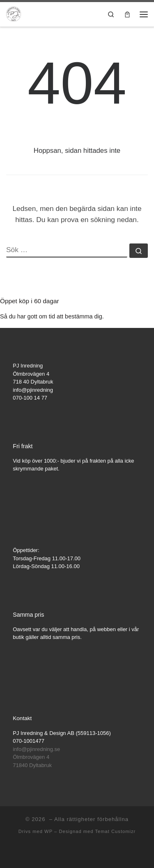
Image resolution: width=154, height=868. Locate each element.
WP (48, 831)
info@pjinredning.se (36, 749)
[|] (14, 13)
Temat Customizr (115, 831)
